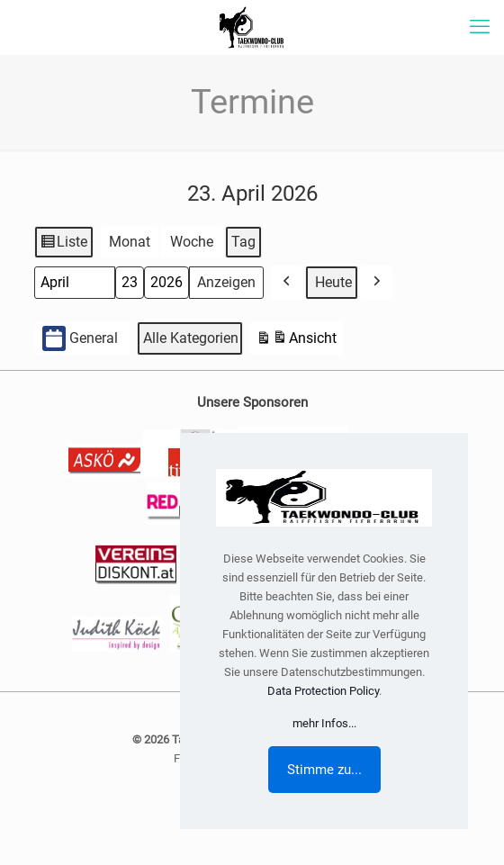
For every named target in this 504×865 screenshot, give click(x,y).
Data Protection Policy (323, 691)
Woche (192, 242)
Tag (243, 242)
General (80, 339)
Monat (130, 242)
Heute (333, 282)
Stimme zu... (324, 770)
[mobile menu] (480, 27)
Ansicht (296, 341)
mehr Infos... (324, 723)
